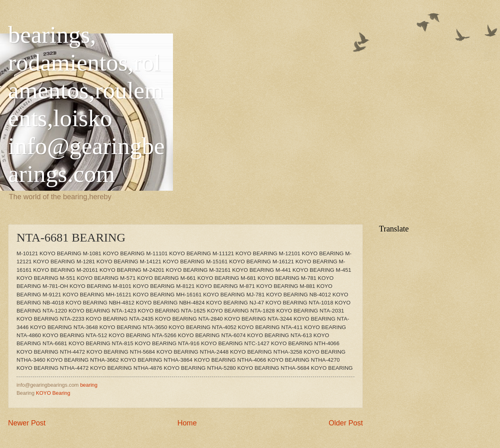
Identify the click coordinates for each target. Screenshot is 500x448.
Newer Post (27, 423)
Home (187, 423)
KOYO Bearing (53, 393)
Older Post (346, 423)
